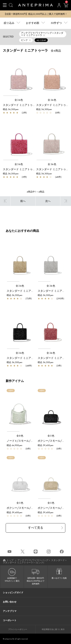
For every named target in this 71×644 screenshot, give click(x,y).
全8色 (20, 436)
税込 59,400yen (46, 445)
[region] (19, 76)
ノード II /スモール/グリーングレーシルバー (33, 441)
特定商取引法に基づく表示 (53, 629)
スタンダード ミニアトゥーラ (18, 563)
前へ (23, 201)
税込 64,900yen (14, 445)
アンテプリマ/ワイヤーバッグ (33, 560)
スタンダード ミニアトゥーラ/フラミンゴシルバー (33, 105)
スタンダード (58, 560)
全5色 (51, 436)
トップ (10, 560)
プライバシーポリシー (18, 629)
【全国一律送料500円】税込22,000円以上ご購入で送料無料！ (35, 14)
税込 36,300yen (11, 109)
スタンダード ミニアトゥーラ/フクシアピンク (30, 169)
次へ (48, 201)
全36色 (19, 100)
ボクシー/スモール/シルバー (24, 508)
